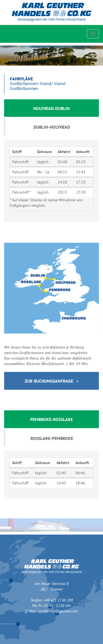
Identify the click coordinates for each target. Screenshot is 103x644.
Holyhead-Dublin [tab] (51, 108)
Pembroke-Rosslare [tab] (51, 419)
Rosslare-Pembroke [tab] (52, 438)
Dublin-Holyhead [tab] (52, 127)
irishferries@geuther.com (58, 611)
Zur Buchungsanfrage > (52, 381)
